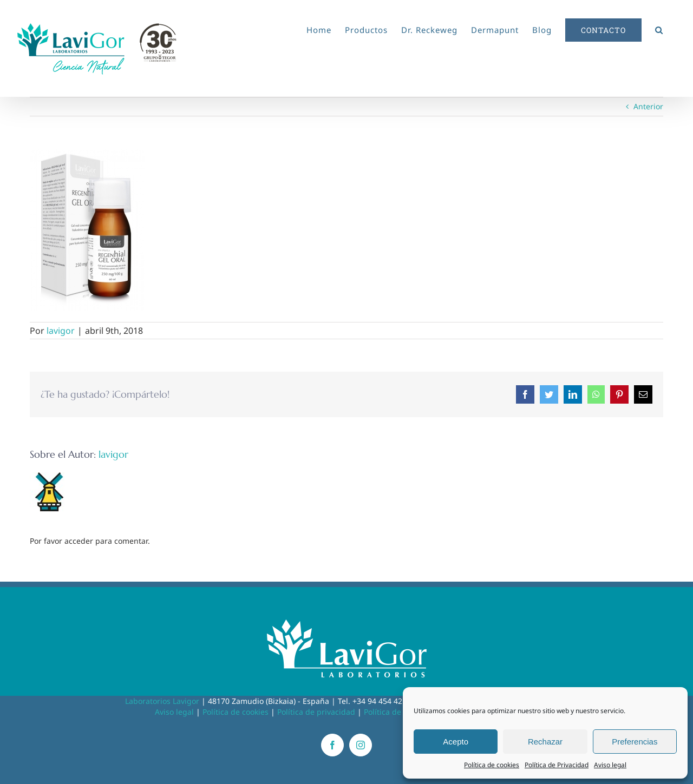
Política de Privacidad (557, 765)
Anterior (648, 106)
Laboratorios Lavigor (162, 701)
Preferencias (635, 742)
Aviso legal (610, 765)
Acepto (456, 742)
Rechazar (545, 742)
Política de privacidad (316, 712)
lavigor (61, 331)
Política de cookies (492, 765)
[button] (659, 28)
